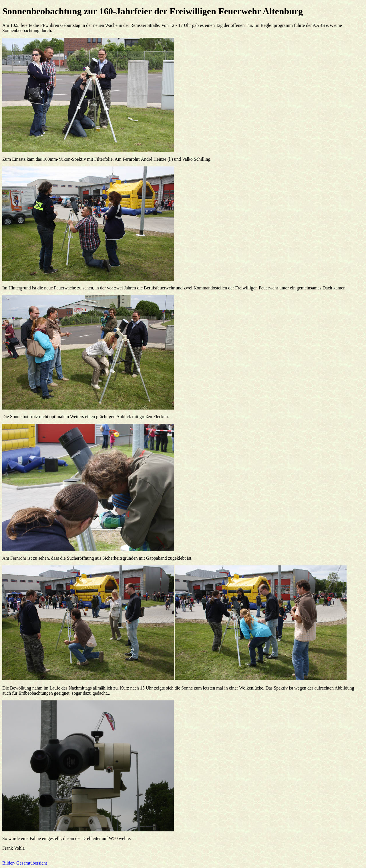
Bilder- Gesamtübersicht (25, 863)
